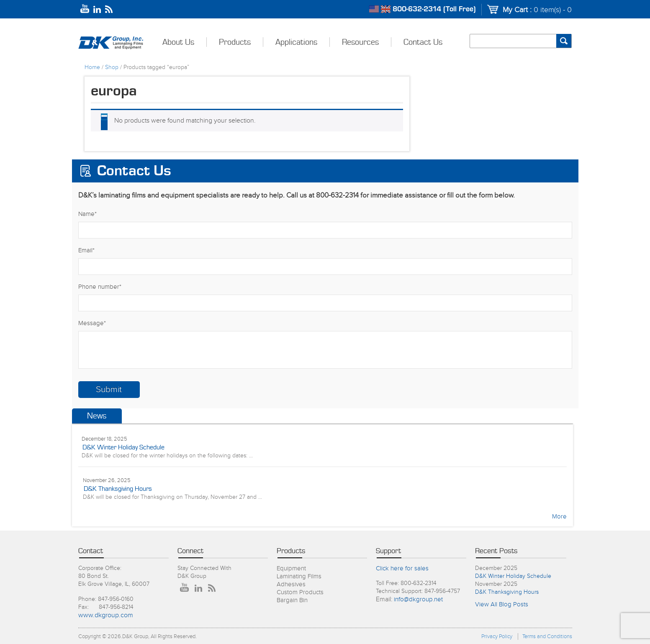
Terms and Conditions (547, 636)
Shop (112, 67)
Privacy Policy (497, 636)
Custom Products (300, 592)
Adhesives (291, 584)
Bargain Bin (292, 600)
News (97, 416)
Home (92, 67)
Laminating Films (299, 576)
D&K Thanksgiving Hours (118, 489)
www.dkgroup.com (106, 615)
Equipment (291, 568)
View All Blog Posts (502, 604)
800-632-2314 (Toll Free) (434, 9)
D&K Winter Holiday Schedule (123, 447)
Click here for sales (402, 568)
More (559, 517)
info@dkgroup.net (418, 599)
